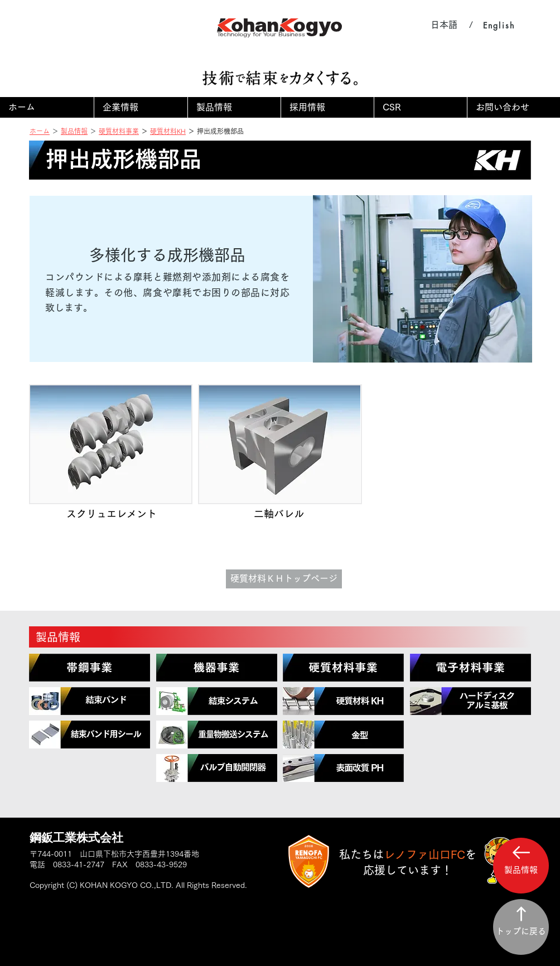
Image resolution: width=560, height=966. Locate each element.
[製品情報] (280, 637)
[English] (499, 25)
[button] (141, 107)
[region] (90, 668)
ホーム (40, 131)
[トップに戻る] (521, 927)
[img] (111, 461)
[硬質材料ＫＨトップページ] (284, 579)
